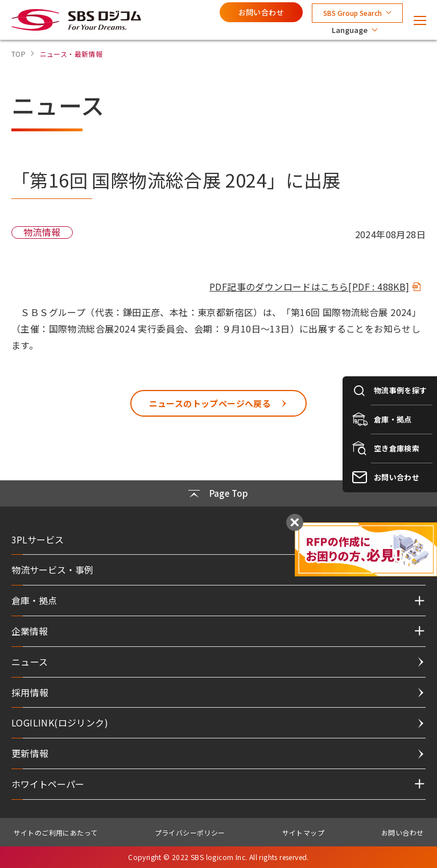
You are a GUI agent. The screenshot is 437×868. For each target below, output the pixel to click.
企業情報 (30, 631)
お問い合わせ (261, 12)
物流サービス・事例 (52, 570)
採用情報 (30, 692)
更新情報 (30, 753)
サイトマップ (303, 832)
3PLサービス (38, 539)
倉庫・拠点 (34, 600)
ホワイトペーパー (48, 784)
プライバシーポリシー (190, 832)
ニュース (30, 662)
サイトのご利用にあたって (56, 832)
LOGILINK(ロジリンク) (60, 722)
